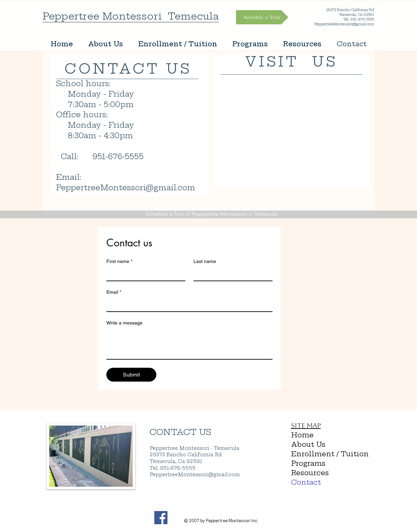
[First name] (144, 274)
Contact (306, 482)
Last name (205, 261)
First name (119, 261)
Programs (308, 463)
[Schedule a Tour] (262, 17)
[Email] (187, 305)
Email (114, 292)
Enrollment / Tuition (322, 454)
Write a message (124, 323)
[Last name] (231, 274)
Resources (310, 473)
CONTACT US (180, 432)
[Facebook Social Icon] (161, 518)
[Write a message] (189, 344)
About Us (308, 444)
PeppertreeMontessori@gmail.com (126, 188)
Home (302, 435)
